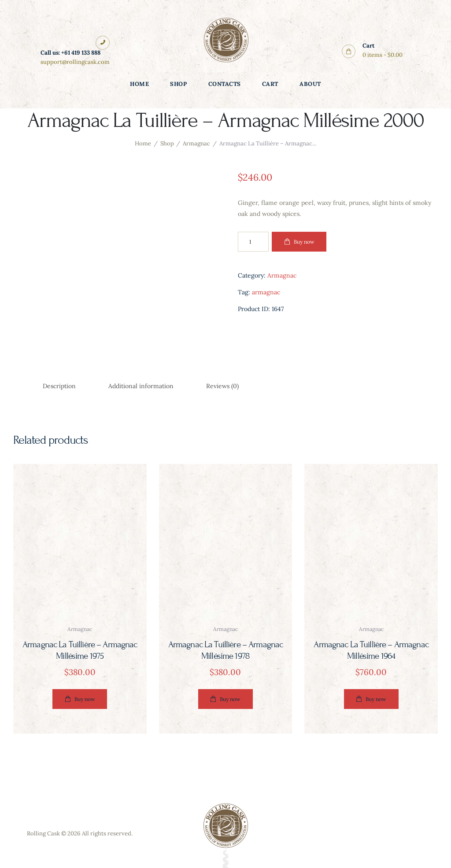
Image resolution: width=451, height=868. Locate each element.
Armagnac (196, 143)
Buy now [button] (85, 699)
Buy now (304, 242)
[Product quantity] (253, 242)
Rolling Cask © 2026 (54, 833)
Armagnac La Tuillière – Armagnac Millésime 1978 (226, 650)
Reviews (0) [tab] (222, 386)
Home (143, 143)
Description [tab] (59, 386)
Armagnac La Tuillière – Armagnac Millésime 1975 (80, 650)
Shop (167, 143)
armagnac (266, 292)
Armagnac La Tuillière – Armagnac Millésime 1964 (371, 650)
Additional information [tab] (141, 386)
